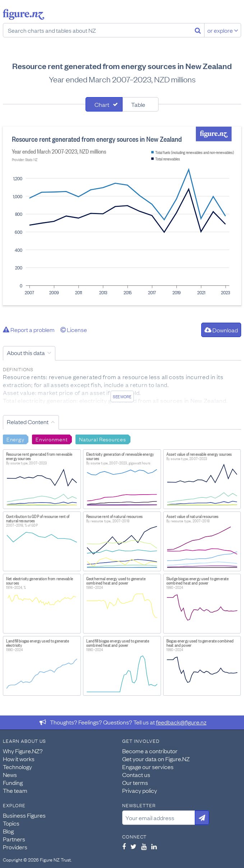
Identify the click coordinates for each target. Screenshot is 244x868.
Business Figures (24, 815)
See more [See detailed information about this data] (122, 396)
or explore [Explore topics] (223, 30)
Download (221, 330)
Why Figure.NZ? (23, 751)
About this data (26, 353)
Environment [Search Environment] (52, 439)
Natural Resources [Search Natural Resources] (102, 439)
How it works (19, 759)
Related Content (28, 422)
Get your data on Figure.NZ (156, 759)
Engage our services (148, 767)
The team (15, 790)
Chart (102, 104)
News (10, 774)
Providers (15, 847)
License (74, 330)
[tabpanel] (122, 216)
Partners (14, 839)
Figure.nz (24, 14)
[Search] (198, 30)
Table (138, 104)
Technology (17, 767)
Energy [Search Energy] (15, 439)
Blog (8, 831)
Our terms (135, 782)
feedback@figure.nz (181, 722)
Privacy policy (140, 790)
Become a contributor (150, 751)
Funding (13, 782)
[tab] (104, 104)
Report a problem (29, 330)
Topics (11, 823)
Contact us (136, 774)
